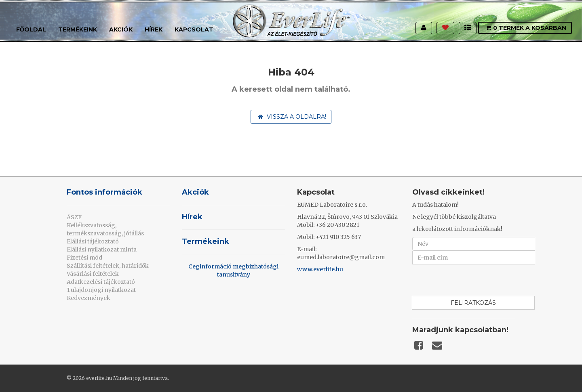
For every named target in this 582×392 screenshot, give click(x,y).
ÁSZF (74, 217)
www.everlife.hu (320, 269)
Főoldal (31, 29)
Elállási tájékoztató (93, 241)
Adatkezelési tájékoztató (101, 282)
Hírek (154, 29)
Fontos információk (104, 192)
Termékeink (78, 29)
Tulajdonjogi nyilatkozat (101, 290)
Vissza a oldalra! (292, 117)
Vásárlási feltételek (93, 274)
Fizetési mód (84, 258)
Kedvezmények (89, 298)
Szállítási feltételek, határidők (108, 266)
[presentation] (474, 280)
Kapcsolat (194, 29)
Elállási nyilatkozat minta (102, 249)
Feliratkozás (473, 303)
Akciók (121, 29)
